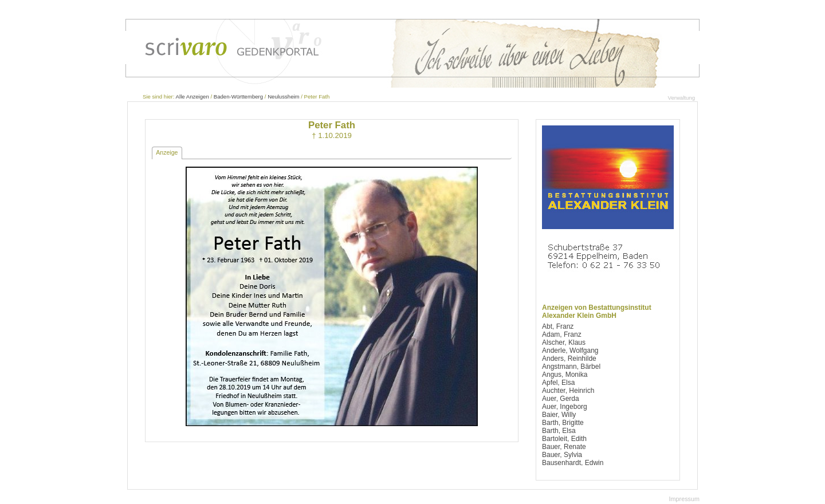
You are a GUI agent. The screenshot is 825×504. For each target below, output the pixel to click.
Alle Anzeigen (192, 97)
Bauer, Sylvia (562, 455)
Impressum (684, 499)
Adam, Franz (562, 334)
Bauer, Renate (564, 447)
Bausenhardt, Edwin (573, 463)
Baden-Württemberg (238, 97)
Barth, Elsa (559, 431)
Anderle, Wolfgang (570, 351)
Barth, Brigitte (563, 423)
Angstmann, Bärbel (571, 367)
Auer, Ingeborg (565, 407)
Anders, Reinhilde (569, 359)
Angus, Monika (565, 375)
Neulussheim (283, 97)
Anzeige (167, 152)
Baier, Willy (559, 415)
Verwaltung (681, 98)
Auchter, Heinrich (568, 391)
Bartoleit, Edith (564, 439)
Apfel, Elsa (558, 383)
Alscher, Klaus (564, 342)
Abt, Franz (558, 326)
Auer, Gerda (561, 399)
